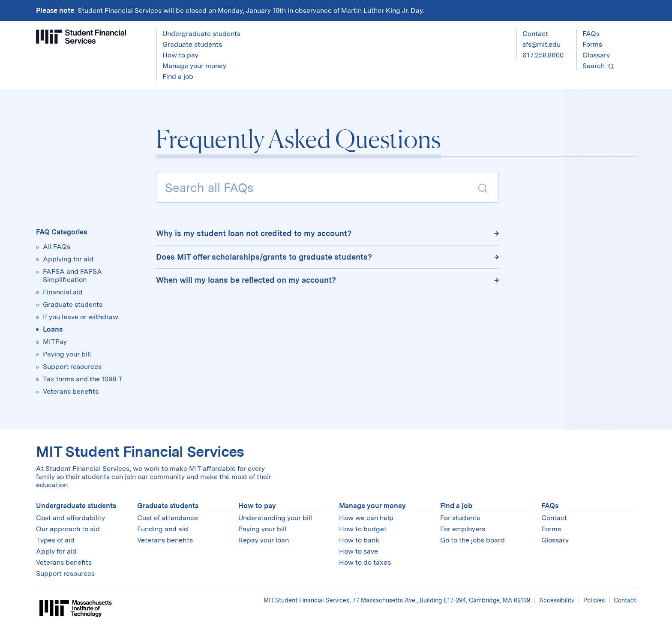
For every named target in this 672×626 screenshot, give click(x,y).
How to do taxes (365, 562)
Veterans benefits (71, 391)
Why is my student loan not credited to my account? (254, 233)
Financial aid (63, 292)
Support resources (72, 367)
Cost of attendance (168, 518)
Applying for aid (68, 259)
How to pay (257, 506)
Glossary (596, 55)
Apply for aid (56, 551)
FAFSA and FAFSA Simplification (72, 276)
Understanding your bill (275, 518)
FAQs (591, 34)
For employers (463, 529)
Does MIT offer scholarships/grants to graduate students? (264, 257)
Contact (535, 34)
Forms (592, 44)
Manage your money (372, 506)
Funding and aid (163, 529)
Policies (594, 600)
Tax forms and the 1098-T (83, 379)
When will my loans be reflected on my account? (246, 280)
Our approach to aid (68, 529)
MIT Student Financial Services (140, 451)
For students (460, 518)
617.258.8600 (543, 55)
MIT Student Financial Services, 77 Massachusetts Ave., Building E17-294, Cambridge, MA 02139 (398, 600)
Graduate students (73, 304)
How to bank (359, 540)
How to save (358, 551)
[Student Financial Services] (81, 37)
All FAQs (57, 247)
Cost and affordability (70, 518)
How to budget (363, 529)
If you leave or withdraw (81, 317)
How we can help (366, 518)
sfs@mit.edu (541, 44)
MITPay (55, 342)
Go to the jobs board (472, 540)
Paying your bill (67, 354)
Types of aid (55, 540)
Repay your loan (264, 540)
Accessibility (557, 600)
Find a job (456, 506)
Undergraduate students (76, 506)
